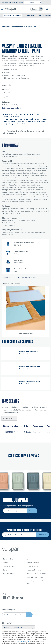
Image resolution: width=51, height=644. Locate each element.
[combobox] (35, 9)
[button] (2, 9)
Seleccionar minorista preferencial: (12, 2)
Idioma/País (7, 623)
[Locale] (9, 418)
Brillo (27, 426)
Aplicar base (39, 426)
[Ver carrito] (47, 9)
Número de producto (12, 426)
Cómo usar (30, 15)
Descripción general (13, 15)
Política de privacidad (23, 641)
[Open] (10, 85)
